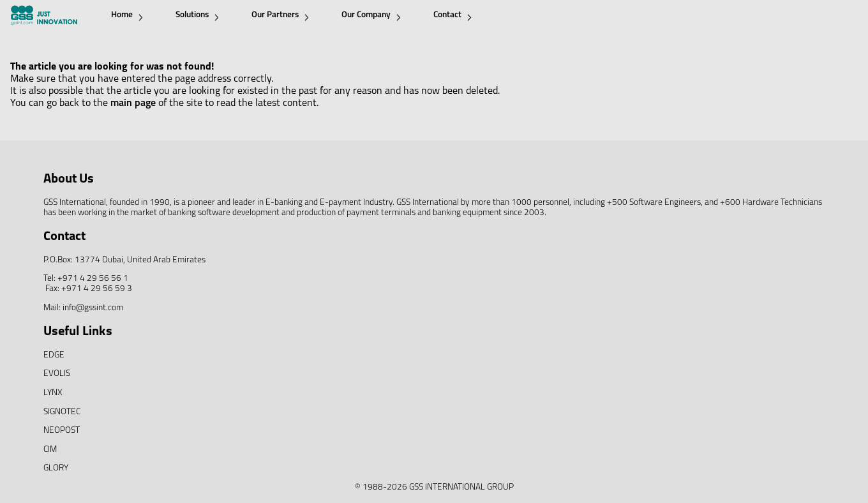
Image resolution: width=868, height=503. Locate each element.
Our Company (371, 16)
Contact (453, 16)
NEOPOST (62, 431)
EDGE (54, 355)
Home (127, 16)
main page (133, 103)
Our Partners (280, 16)
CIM (50, 450)
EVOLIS (57, 374)
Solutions (197, 16)
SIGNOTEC (62, 412)
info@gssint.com (93, 308)
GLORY (56, 468)
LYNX (53, 393)
